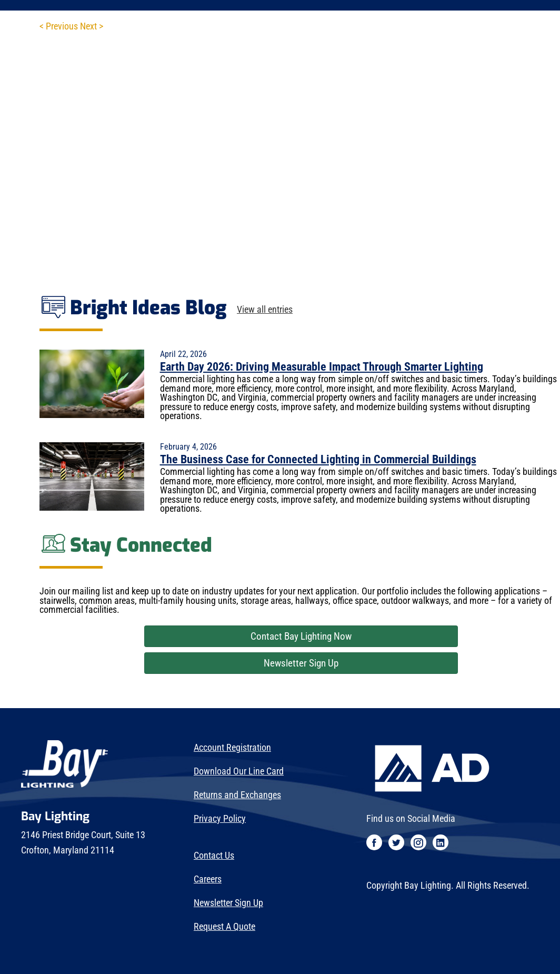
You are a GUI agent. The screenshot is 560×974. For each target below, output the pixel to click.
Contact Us (214, 856)
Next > (92, 26)
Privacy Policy (220, 819)
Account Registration (232, 748)
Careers (208, 879)
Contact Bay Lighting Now (301, 636)
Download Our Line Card (239, 771)
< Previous (59, 26)
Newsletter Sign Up (301, 663)
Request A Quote (224, 927)
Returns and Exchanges (237, 795)
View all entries (265, 310)
